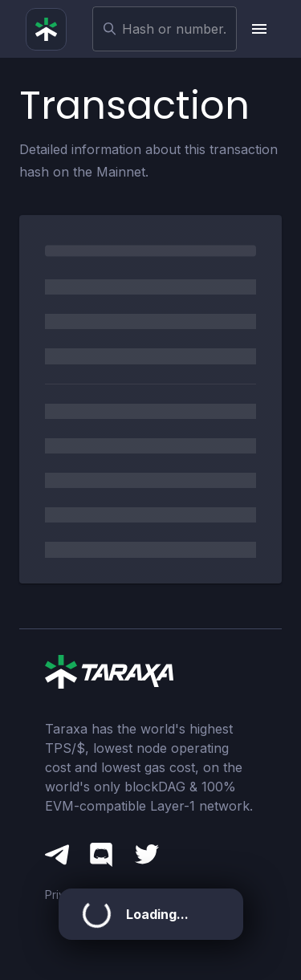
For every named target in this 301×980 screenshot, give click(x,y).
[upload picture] (259, 29)
